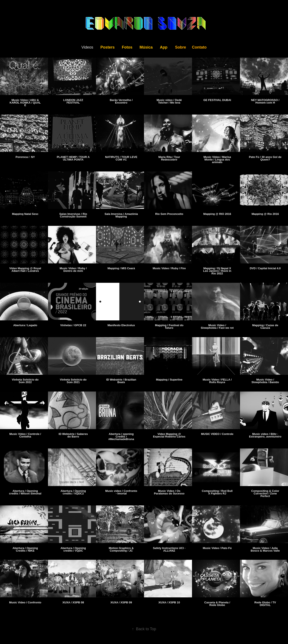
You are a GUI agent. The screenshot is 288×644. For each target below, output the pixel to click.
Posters (107, 47)
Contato (199, 47)
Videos (87, 47)
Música (146, 47)
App (164, 47)
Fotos (127, 47)
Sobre (180, 47)
